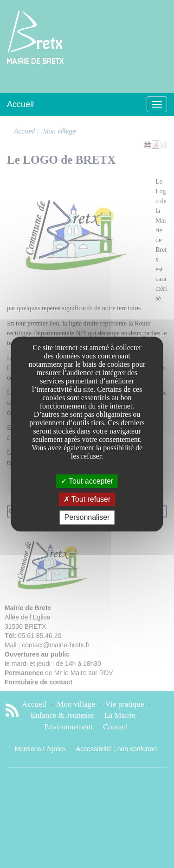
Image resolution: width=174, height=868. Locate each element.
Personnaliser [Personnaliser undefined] (87, 518)
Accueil (20, 104)
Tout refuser (87, 499)
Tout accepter (87, 481)
